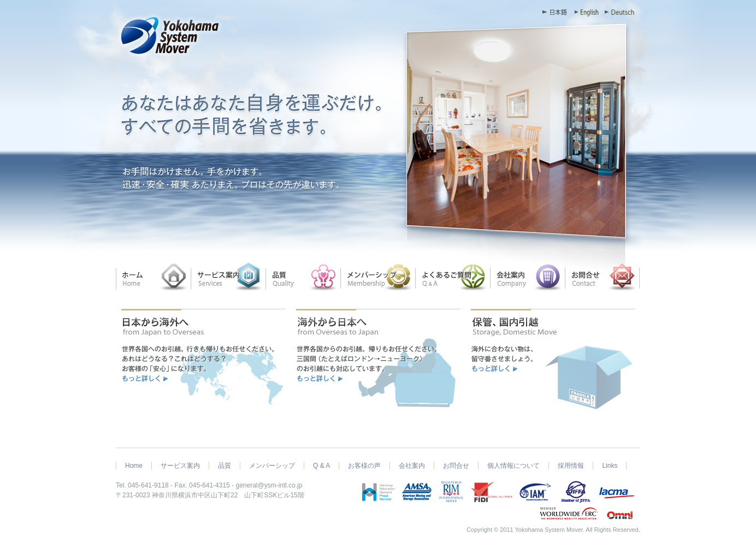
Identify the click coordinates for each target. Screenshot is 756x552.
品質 (225, 466)
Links (610, 466)
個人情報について (513, 466)
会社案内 (412, 466)
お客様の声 (364, 466)
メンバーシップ (272, 466)
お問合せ (456, 466)
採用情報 (571, 466)
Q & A (321, 466)
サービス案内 (180, 466)
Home (134, 466)
